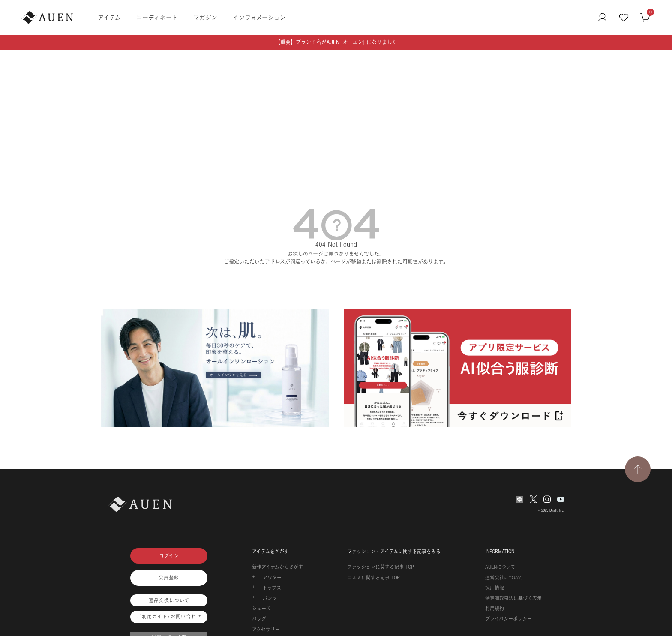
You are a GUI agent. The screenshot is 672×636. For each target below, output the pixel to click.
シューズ (261, 609)
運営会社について (504, 578)
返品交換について (169, 600)
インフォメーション (259, 17)
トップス (272, 588)
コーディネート (157, 17)
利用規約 (495, 609)
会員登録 (169, 578)
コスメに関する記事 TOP (373, 578)
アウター (272, 578)
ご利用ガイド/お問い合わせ (169, 617)
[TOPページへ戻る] (638, 469)
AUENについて (500, 567)
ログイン (169, 556)
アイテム (109, 17)
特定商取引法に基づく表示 (513, 598)
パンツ (270, 598)
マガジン (205, 17)
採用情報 (495, 588)
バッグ (259, 619)
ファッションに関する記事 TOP (381, 567)
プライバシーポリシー (508, 619)
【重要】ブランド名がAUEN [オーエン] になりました (336, 42)
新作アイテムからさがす (277, 567)
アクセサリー (266, 630)
